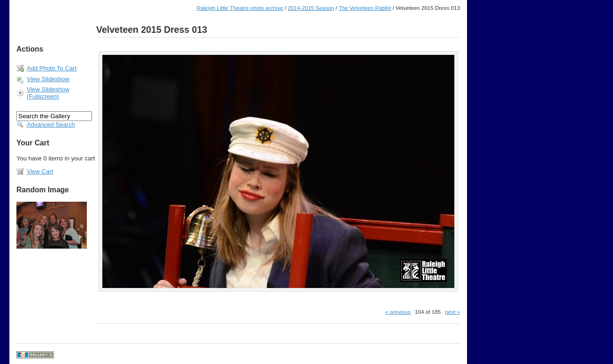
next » (452, 312)
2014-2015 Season (311, 8)
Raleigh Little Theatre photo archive (240, 8)
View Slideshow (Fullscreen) (48, 93)
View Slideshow (48, 79)
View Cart (40, 171)
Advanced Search (51, 125)
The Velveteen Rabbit (365, 8)
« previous (398, 312)
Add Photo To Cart (52, 68)
